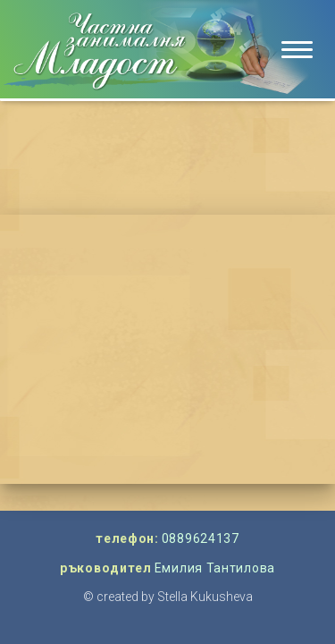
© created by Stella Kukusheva (168, 597)
